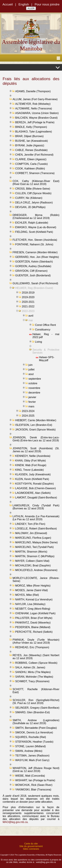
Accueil (8, 4)
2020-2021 (28, 302)
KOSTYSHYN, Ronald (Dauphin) (34, 484)
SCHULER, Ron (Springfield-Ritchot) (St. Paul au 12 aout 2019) (36, 702)
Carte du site (31, 844)
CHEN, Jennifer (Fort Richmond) (34, 155)
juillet (31, 369)
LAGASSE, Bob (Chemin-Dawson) (35, 488)
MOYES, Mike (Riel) (27, 595)
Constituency (43, 330)
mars (31, 406)
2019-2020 (28, 297)
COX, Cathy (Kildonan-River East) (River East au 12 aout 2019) (36, 183)
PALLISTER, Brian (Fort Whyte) (34, 618)
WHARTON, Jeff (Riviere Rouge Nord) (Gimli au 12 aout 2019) (36, 770)
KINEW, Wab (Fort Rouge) (31, 465)
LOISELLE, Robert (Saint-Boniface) (36, 529)
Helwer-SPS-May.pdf (47, 359)
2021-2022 (28, 306)
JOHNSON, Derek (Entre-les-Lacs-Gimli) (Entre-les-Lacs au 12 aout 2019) (36, 439)
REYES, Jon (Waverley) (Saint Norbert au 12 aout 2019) (36, 657)
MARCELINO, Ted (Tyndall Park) (34, 547)
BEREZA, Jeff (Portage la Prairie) (35, 122)
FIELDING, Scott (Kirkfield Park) (34, 232)
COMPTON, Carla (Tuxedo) (31, 164)
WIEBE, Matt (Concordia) (30, 776)
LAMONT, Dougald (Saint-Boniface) (36, 498)
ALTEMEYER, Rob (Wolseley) (33, 104)
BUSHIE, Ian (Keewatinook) (31, 141)
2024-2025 (28, 416)
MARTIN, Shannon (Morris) (31, 552)
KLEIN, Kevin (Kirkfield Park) (32, 479)
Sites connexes (31, 849)
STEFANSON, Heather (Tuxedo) (34, 742)
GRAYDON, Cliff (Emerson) (31, 271)
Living (39, 342)
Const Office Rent (45, 325)
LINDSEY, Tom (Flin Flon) (30, 524)
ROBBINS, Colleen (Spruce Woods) (36, 663)
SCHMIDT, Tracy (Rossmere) (32, 681)
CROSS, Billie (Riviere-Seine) (33, 189)
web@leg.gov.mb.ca (46, 862)
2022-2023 (28, 311)
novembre (34, 388)
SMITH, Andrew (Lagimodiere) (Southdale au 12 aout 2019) (36, 722)
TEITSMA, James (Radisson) (32, 756)
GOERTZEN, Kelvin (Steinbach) (34, 262)
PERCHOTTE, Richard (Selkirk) (34, 632)
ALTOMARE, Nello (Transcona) (34, 108)
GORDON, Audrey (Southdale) (33, 266)
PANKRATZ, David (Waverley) (33, 623)
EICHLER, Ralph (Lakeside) (32, 223)
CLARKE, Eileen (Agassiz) (31, 159)
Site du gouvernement (31, 846)
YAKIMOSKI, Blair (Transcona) (33, 790)
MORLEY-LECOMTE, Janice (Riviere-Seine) (36, 580)
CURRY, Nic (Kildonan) (29, 198)
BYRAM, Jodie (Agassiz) (30, 145)
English (24, 4)
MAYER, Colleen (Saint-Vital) (32, 561)
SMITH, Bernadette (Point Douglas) (36, 728)
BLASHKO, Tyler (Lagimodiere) (34, 132)
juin (31, 365)
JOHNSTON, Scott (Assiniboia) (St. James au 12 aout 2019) (36, 450)
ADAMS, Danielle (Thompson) (33, 91)
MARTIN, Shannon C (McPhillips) (35, 556)
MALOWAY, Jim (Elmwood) (31, 533)
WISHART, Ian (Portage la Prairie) (35, 780)
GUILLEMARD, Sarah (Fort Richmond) (35, 283)
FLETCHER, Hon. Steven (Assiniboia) (35, 240)
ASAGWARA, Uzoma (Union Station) (37, 113)
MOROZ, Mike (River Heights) (33, 586)
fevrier (32, 402)
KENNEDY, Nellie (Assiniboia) (33, 456)
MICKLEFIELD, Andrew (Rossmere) (36, 570)
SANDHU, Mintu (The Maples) (33, 672)
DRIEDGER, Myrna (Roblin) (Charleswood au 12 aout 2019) (36, 217)
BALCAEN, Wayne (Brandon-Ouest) (36, 118)
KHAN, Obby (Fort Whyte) (31, 461)
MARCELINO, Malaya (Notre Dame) (36, 542)
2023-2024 (28, 411)
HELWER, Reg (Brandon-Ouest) (34, 288)
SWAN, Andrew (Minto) (29, 751)
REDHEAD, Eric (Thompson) (32, 647)
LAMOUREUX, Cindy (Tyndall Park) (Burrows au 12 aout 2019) (36, 507)
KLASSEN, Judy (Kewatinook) (33, 474)
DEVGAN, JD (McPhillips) (30, 207)
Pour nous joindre (47, 4)
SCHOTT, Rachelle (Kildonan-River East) (36, 691)
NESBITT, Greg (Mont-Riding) (33, 609)
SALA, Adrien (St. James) (30, 667)
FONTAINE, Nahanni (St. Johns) (34, 244)
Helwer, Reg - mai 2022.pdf (46, 336)
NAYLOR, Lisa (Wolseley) (30, 604)
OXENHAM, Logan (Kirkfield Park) (35, 613)
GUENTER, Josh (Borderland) (33, 275)
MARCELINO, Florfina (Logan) (33, 538)
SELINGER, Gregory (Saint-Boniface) (37, 708)
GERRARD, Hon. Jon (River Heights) (37, 257)
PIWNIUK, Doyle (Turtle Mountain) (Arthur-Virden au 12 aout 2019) (36, 641)
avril (31, 316)
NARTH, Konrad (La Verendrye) (34, 599)
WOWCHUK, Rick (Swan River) (34, 785)
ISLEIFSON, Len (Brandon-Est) (34, 425)
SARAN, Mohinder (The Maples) (34, 677)
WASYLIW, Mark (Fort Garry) (32, 760)
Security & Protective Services (46, 351)
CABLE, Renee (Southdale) (31, 150)
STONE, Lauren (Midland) (31, 746)
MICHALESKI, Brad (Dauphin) (33, 565)
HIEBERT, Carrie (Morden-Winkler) (36, 420)
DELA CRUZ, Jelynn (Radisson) (34, 203)
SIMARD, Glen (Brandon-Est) (32, 712)
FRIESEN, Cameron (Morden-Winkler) (35, 252)
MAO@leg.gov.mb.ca (15, 822)
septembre (35, 379)
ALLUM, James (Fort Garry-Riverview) (35, 99)
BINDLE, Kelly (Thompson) (31, 127)
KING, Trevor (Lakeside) (30, 470)
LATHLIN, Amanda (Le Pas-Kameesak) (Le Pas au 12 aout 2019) (36, 518)
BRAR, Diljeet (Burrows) (29, 136)
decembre (34, 393)
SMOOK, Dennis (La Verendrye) (34, 732)
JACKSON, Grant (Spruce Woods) (35, 430)
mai (31, 320)
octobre (33, 383)
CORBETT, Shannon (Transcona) (35, 173)
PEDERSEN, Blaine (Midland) (33, 627)
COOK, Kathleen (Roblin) (30, 169)
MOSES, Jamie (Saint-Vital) (31, 590)
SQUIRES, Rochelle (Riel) (31, 737)
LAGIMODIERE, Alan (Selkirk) (33, 493)
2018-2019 (28, 293)
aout (31, 374)
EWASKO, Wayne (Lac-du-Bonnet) (36, 227)
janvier (32, 397)
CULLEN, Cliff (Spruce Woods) (33, 193)
